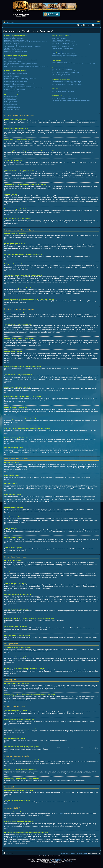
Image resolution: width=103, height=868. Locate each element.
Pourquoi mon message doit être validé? (15, 89)
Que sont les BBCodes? (10, 97)
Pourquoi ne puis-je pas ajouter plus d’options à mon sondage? (20, 78)
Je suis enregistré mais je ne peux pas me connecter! (18, 45)
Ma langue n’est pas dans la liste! (13, 62)
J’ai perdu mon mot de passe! (12, 43)
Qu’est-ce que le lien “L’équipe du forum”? (63, 48)
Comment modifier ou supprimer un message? (16, 73)
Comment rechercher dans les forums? (62, 69)
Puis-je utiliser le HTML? (11, 98)
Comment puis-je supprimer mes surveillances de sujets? (67, 84)
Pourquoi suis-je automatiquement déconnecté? (16, 40)
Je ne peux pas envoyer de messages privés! (64, 54)
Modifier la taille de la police (98, 22)
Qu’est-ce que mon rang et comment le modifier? (17, 65)
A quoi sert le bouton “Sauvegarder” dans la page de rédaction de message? (24, 88)
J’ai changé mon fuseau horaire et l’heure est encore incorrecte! (21, 60)
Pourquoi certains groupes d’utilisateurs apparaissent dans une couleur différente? (73, 45)
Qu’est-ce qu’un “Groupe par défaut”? (62, 46)
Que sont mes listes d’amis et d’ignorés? (63, 62)
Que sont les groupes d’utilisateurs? (62, 40)
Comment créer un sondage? (12, 77)
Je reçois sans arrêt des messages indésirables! (65, 55)
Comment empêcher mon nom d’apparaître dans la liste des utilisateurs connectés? (26, 42)
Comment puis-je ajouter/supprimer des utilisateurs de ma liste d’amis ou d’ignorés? (74, 64)
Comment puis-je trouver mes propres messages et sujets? (67, 76)
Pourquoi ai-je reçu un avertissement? (14, 85)
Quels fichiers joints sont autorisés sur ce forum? (65, 90)
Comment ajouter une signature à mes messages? (17, 75)
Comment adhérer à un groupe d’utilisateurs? (64, 42)
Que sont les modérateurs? (59, 39)
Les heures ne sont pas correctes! (13, 58)
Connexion (97, 25)
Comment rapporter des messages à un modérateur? (18, 86)
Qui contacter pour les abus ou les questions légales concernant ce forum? (71, 100)
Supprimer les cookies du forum (79, 853)
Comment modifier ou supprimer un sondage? (16, 80)
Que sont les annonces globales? (13, 103)
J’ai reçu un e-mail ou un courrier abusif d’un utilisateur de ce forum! (70, 57)
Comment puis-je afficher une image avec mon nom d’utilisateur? (21, 63)
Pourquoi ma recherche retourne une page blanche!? (66, 73)
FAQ (81, 25)
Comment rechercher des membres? (62, 74)
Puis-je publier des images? (11, 101)
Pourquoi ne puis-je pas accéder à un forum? (16, 81)
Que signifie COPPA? (10, 48)
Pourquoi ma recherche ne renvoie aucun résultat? (65, 71)
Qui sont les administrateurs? (60, 37)
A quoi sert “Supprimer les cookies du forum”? (16, 51)
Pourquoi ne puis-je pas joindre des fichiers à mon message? (20, 83)
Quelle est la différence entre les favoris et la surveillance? (67, 81)
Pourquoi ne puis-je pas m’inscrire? (13, 50)
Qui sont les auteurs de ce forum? (61, 97)
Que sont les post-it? (10, 106)
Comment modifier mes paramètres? (14, 57)
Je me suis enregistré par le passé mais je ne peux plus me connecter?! (23, 46)
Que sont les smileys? (10, 100)
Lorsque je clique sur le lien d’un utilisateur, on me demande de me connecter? (26, 66)
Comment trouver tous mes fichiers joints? (63, 91)
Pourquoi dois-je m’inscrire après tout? (14, 39)
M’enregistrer (88, 25)
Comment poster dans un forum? (13, 72)
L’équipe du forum (66, 853)
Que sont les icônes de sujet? (12, 109)
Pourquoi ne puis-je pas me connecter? (14, 37)
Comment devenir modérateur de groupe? (63, 43)
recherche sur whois (16, 836)
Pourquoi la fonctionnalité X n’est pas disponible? (65, 98)
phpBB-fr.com (69, 861)
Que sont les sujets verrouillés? (12, 108)
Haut (7, 124)
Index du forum (10, 22)
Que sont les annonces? (11, 105)
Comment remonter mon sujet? (12, 91)
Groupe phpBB (59, 814)
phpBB (46, 856)
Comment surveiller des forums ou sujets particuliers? (66, 83)
